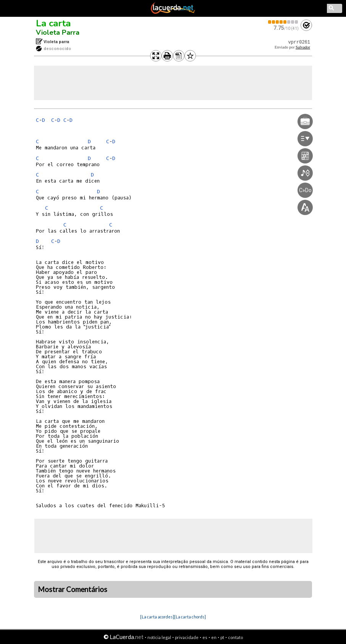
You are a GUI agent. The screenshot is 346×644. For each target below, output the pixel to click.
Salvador (303, 47)
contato (235, 637)
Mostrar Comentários (73, 589)
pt (222, 637)
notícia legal (159, 637)
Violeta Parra (58, 32)
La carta (53, 23)
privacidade (187, 637)
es (205, 637)
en (214, 637)
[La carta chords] (190, 617)
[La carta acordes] (157, 617)
